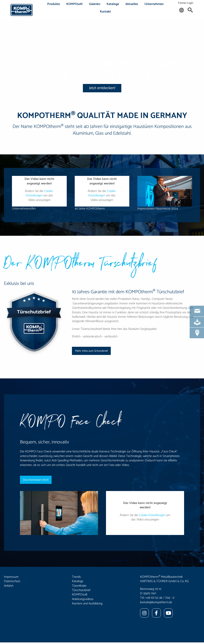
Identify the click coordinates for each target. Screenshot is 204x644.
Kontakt (105, 12)
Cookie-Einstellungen (40, 193)
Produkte (54, 4)
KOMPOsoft (75, 4)
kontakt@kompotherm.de (156, 602)
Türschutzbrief (81, 590)
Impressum (11, 577)
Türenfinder (79, 586)
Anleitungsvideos (83, 599)
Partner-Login (186, 3)
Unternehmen (154, 4)
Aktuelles (132, 4)
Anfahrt (9, 586)
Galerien (95, 4)
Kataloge (113, 4)
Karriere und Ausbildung (87, 604)
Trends (76, 577)
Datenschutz (12, 581)
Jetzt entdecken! (102, 88)
